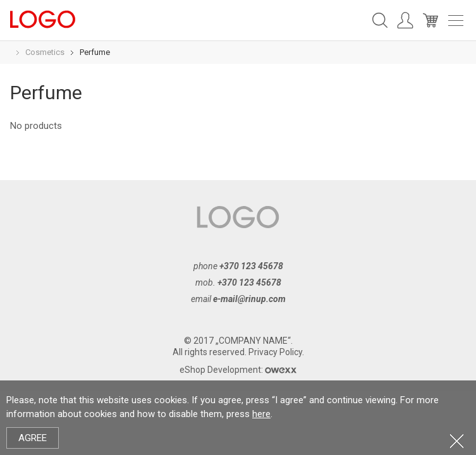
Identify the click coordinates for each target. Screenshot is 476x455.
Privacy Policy (275, 352)
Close (457, 441)
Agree (33, 438)
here (261, 414)
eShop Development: (238, 370)
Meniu (456, 21)
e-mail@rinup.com (249, 299)
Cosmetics (45, 52)
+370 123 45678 (251, 266)
